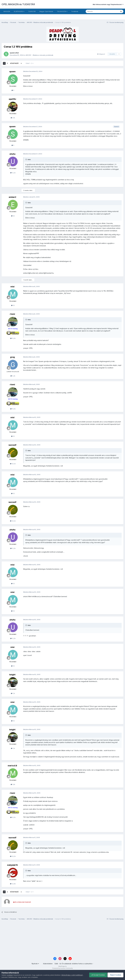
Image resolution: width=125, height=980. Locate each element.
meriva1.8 (12, 766)
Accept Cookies (98, 975)
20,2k (13, 464)
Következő (14, 63)
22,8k (13, 884)
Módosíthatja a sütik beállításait (72, 975)
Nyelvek (35, 964)
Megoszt (101, 54)
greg (12, 357)
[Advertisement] (63, 939)
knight (12, 675)
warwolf (12, 445)
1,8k (13, 784)
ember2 (12, 197)
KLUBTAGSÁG (19, 11)
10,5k (13, 338)
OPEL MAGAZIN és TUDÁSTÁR (18, 4)
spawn (12, 53)
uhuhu (12, 154)
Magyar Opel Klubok (46, 11)
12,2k (13, 173)
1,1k (13, 693)
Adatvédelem (48, 964)
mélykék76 (12, 865)
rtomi (12, 314)
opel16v (12, 99)
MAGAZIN (7, 11)
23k (13, 118)
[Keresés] (97, 11)
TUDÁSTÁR (32, 11)
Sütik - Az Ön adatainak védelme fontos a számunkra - (74, 964)
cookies (10, 975)
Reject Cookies (115, 975)
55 (13, 305)
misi (12, 287)
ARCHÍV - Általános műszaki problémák (39, 55)
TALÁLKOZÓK (62, 11)
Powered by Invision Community (63, 968)
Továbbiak (75, 11)
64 (13, 216)
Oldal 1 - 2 (29, 63)
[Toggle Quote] (26, 159)
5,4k (13, 376)
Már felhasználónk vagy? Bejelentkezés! (108, 4)
